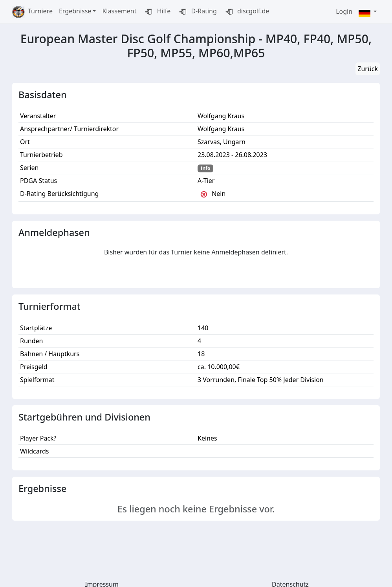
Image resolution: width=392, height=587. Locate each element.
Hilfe (157, 12)
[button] (368, 12)
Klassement (119, 11)
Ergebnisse (75, 11)
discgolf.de (246, 12)
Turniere (40, 11)
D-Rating (197, 12)
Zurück (368, 69)
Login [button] (344, 11)
